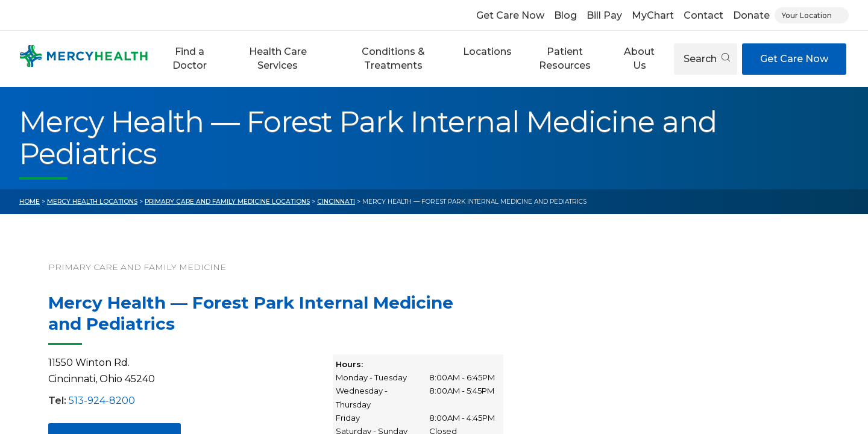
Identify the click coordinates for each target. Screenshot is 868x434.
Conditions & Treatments (393, 58)
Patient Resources (565, 58)
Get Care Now (510, 15)
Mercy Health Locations (92, 202)
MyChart (653, 15)
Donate (751, 15)
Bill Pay (604, 15)
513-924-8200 (102, 401)
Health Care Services (278, 58)
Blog (565, 15)
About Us (639, 58)
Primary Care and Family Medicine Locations (227, 202)
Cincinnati (336, 202)
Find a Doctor (190, 58)
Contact (703, 15)
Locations (487, 52)
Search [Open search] (707, 59)
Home (30, 202)
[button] (189, 59)
